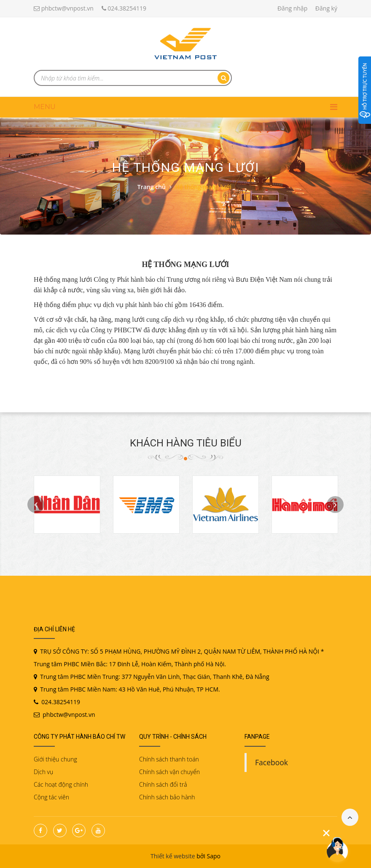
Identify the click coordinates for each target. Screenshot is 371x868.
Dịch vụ (43, 772)
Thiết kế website (173, 856)
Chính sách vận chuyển (169, 772)
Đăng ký (326, 8)
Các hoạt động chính (61, 784)
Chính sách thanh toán (169, 759)
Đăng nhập (292, 8)
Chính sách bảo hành (167, 797)
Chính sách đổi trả (163, 784)
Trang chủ (152, 187)
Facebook (272, 762)
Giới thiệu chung (55, 759)
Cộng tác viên (51, 797)
